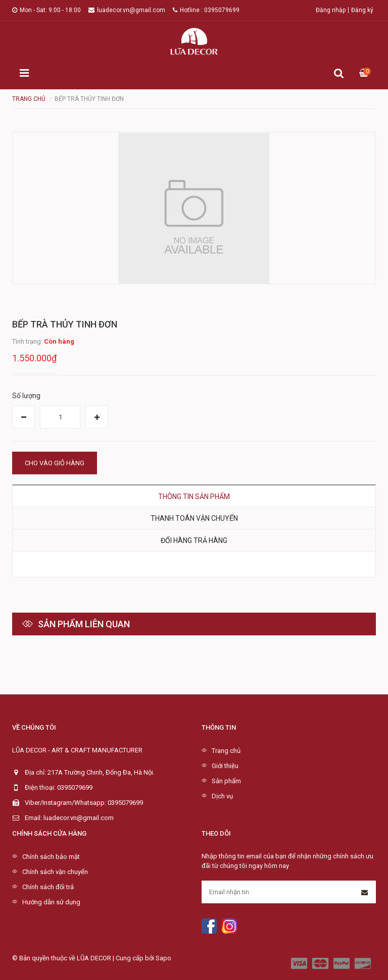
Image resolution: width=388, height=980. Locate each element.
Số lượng (26, 396)
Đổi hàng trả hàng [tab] (194, 540)
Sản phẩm (226, 781)
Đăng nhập (331, 10)
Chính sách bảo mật (51, 857)
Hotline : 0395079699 (206, 10)
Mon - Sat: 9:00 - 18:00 (46, 10)
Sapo (163, 958)
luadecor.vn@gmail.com (127, 10)
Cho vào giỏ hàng (55, 463)
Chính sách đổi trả (48, 887)
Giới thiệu (225, 766)
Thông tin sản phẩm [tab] (194, 497)
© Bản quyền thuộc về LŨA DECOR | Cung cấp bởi (84, 958)
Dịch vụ (222, 796)
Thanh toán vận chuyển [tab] (194, 518)
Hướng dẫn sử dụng (51, 902)
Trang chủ (226, 751)
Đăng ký (362, 10)
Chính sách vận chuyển (55, 872)
